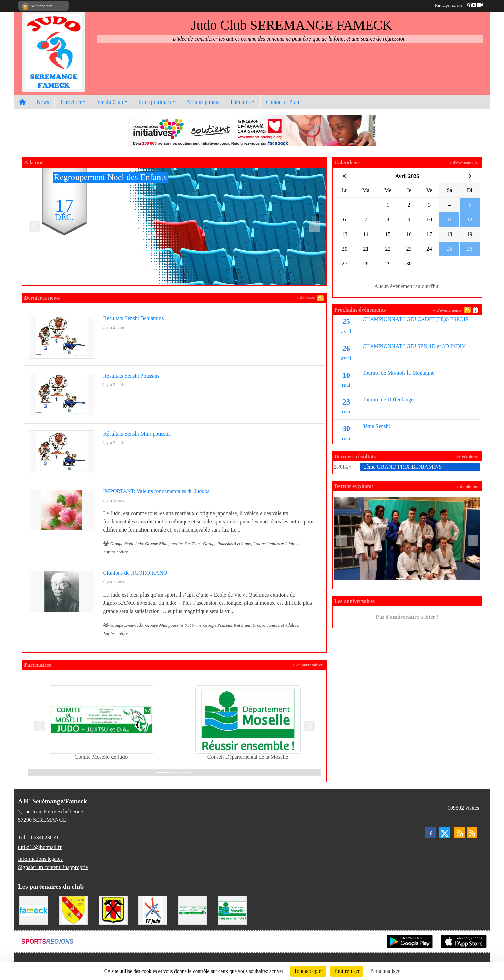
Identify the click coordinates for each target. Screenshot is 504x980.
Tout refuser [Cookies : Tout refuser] (347, 971)
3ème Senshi (376, 426)
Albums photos (203, 102)
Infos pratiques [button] (155, 102)
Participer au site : (459, 5)
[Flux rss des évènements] (472, 833)
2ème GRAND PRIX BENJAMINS (403, 467)
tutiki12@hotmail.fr (40, 847)
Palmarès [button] (241, 102)
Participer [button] (71, 102)
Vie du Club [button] (110, 102)
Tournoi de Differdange (388, 400)
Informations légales (40, 859)
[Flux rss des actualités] (460, 833)
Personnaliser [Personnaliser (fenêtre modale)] (385, 971)
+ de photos (467, 487)
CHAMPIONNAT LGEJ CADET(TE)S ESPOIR (416, 319)
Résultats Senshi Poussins (131, 376)
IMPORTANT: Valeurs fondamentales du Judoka (157, 491)
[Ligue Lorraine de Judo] (74, 910)
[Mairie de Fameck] (34, 910)
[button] (35, 226)
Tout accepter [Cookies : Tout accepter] (308, 971)
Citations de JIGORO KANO (135, 573)
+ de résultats (465, 457)
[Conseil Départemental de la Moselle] (232, 910)
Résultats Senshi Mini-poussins (138, 434)
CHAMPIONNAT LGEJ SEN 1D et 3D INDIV (414, 346)
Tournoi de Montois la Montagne (398, 373)
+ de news (305, 298)
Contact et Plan (283, 102)
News (43, 102)
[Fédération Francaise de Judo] (153, 910)
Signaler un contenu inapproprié (53, 867)
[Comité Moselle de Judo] (193, 910)
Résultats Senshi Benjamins (134, 318)
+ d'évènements (464, 163)
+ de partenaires (308, 665)
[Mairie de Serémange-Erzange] (113, 910)
